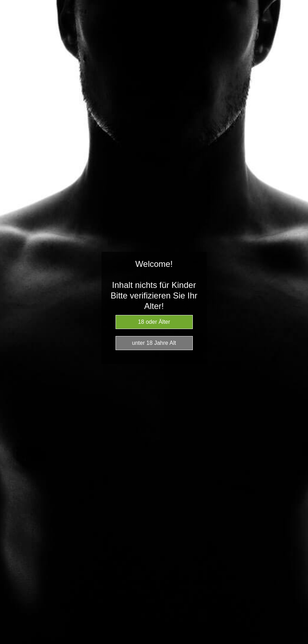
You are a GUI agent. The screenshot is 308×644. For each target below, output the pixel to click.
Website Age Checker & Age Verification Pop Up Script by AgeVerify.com (299, 642)
